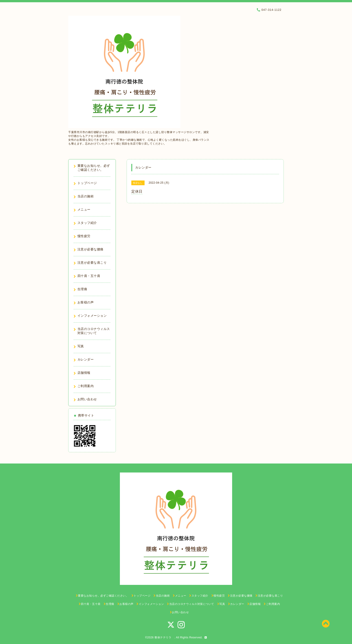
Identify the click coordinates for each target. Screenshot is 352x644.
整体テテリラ (164, 637)
